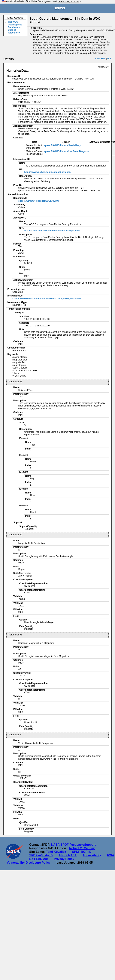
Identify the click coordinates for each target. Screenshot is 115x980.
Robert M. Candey (82, 848)
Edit (109, 59)
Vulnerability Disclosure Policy (29, 863)
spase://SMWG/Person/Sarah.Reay (62, 145)
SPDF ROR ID (82, 852)
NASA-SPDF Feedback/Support (73, 845)
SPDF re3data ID (41, 855)
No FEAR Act (39, 859)
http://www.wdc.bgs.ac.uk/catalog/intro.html (48, 172)
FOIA (110, 855)
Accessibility (92, 855)
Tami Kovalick (56, 852)
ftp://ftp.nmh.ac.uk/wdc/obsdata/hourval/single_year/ (52, 231)
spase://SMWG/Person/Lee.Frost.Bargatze (66, 151)
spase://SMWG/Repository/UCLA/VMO (39, 201)
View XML (100, 59)
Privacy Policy (64, 859)
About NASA (68, 855)
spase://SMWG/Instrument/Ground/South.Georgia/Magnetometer (47, 299)
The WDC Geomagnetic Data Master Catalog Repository (15, 27)
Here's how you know (68, 1)
